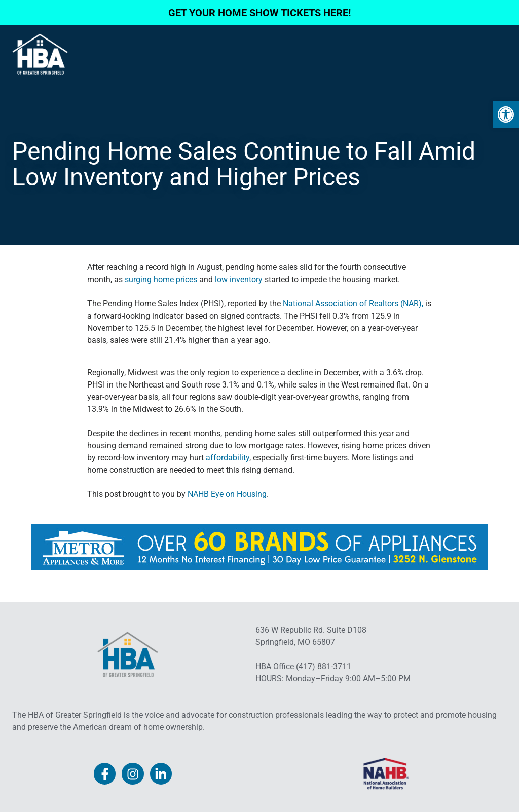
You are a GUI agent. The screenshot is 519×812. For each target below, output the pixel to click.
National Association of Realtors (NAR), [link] (352, 304)
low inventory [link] (239, 279)
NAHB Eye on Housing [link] (227, 494)
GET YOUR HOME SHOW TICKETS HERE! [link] (259, 13)
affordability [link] (228, 458)
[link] (506, 114)
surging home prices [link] (161, 279)
